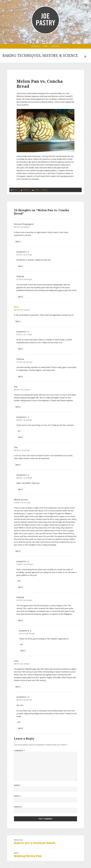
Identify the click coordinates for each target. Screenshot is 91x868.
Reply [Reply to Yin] (18, 407)
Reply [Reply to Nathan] (20, 297)
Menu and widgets (85, 60)
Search (46, 46)
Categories (55, 46)
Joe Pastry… (36, 46)
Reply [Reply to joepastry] (20, 266)
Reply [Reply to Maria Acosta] (18, 551)
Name (17, 785)
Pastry (37, 190)
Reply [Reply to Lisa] (18, 687)
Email (18, 796)
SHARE (44, 190)
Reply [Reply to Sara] (18, 321)
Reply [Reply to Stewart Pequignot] (18, 242)
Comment (19, 751)
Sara (16, 307)
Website (18, 807)
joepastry (26, 190)
